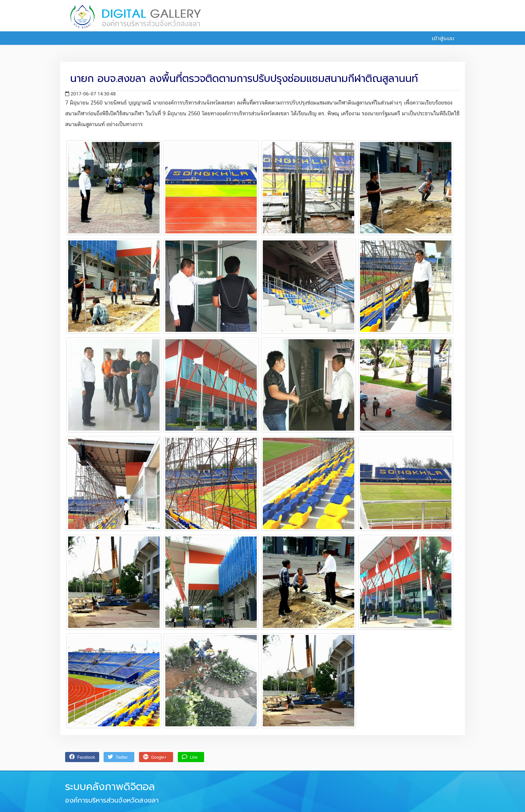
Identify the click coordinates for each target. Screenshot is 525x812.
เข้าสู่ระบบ (439, 38)
